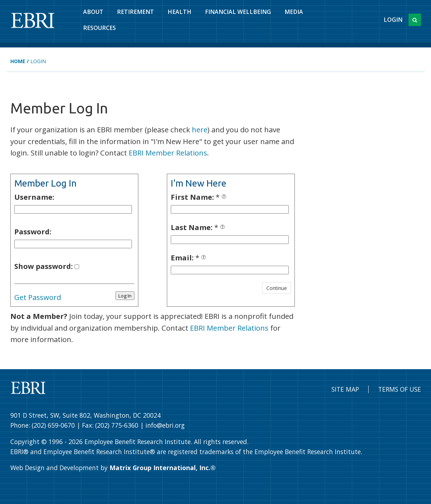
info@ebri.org (165, 425)
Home (18, 61)
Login (393, 20)
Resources (99, 28)
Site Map (345, 389)
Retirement (135, 12)
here (200, 129)
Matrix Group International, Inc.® (163, 468)
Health (179, 12)
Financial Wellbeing (238, 12)
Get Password (38, 297)
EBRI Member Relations (168, 153)
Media (294, 12)
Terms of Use (400, 389)
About (93, 12)
